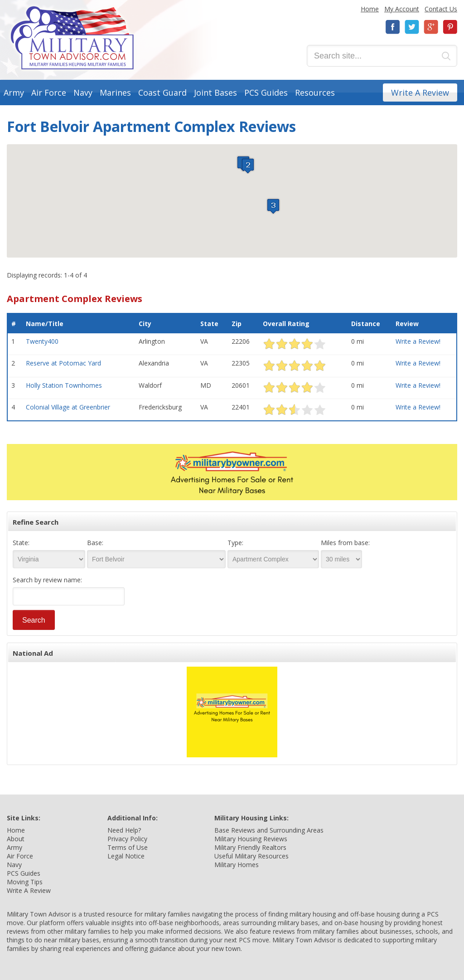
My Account (402, 9)
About (16, 839)
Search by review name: (47, 580)
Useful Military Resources (251, 856)
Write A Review (420, 93)
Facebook (393, 27)
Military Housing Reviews (251, 839)
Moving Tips (25, 882)
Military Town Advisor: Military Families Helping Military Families (72, 38)
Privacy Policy (127, 839)
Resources (315, 93)
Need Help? (124, 830)
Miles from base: (345, 543)
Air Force (49, 93)
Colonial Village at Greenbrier (68, 407)
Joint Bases (215, 93)
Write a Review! (418, 341)
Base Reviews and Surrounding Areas (269, 830)
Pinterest (450, 27)
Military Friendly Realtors (250, 847)
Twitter (412, 27)
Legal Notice (126, 856)
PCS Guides (266, 93)
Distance (366, 324)
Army (14, 93)
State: (21, 543)
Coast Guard (162, 93)
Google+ (431, 27)
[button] (248, 166)
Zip (237, 324)
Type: (235, 543)
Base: (95, 543)
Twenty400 (42, 341)
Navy (83, 93)
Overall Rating (286, 324)
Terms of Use (128, 847)
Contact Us (441, 9)
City (145, 324)
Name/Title (45, 324)
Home (370, 9)
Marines (115, 93)
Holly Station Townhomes (64, 385)
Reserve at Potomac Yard (63, 363)
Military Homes (237, 865)
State (209, 324)
